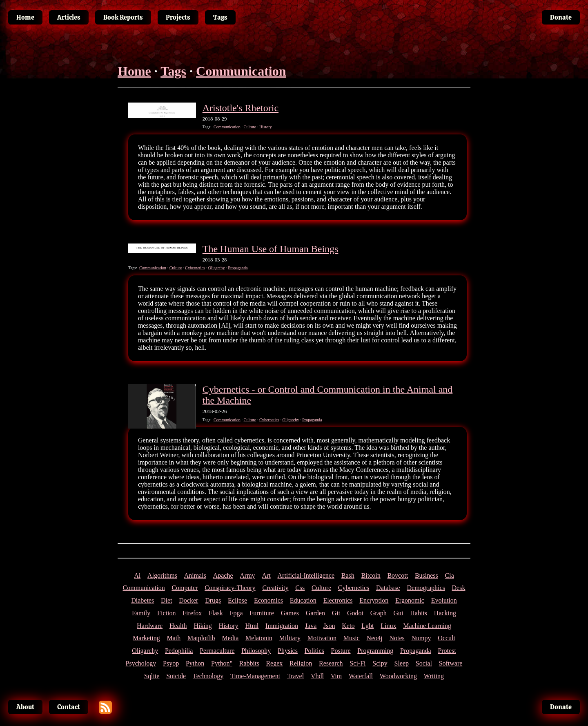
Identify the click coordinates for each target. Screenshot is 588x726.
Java (311, 626)
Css (300, 588)
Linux (388, 626)
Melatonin (259, 638)
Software (451, 663)
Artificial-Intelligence (306, 575)
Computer (185, 588)
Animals (195, 575)
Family (141, 613)
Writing (434, 676)
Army (247, 575)
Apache (223, 575)
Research (331, 663)
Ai (137, 575)
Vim (336, 676)
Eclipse (237, 600)
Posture (341, 651)
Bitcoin (371, 575)
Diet (167, 600)
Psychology (141, 663)
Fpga (236, 613)
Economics (268, 600)
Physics (288, 651)
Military (290, 638)
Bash (348, 575)
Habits (419, 613)
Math (174, 638)
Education (303, 600)
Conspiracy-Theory (230, 588)
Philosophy (256, 651)
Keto (348, 626)
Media (230, 638)
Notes (397, 638)
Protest (447, 651)
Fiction (166, 613)
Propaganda (238, 268)
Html (252, 626)
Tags (173, 71)
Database (388, 588)
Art (266, 575)
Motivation (322, 638)
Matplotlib (201, 638)
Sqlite (152, 676)
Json (329, 626)
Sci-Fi (357, 663)
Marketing (146, 638)
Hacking (445, 613)
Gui (399, 613)
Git (336, 613)
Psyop (171, 663)
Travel (295, 676)
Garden (315, 613)
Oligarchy (217, 268)
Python (195, 663)
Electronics (338, 600)
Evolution (444, 600)
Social (424, 663)
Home (134, 71)
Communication (241, 71)
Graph (379, 613)
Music (352, 638)
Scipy (380, 663)
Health (178, 626)
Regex (274, 663)
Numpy (421, 638)
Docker (188, 600)
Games (290, 613)
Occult (447, 638)
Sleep (402, 663)
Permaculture (217, 651)
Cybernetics (195, 268)
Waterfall (361, 676)
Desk (459, 588)
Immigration (282, 626)
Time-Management (255, 676)
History (266, 127)
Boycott (398, 575)
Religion (301, 663)
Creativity (275, 588)
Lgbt (367, 626)
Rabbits (249, 663)
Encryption (374, 600)
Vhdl (317, 676)
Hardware (150, 626)
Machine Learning (427, 626)
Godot (355, 613)
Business (427, 575)
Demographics (426, 588)
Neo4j (375, 638)
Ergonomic (410, 600)
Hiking (203, 626)
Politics (314, 651)
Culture (250, 127)
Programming (375, 651)
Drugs (213, 600)
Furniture (262, 613)
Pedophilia (179, 651)
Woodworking (398, 676)
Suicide (176, 676)
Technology (208, 676)
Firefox (192, 613)
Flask (216, 613)
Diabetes (143, 600)
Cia (450, 575)
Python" (222, 663)
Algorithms (162, 575)
